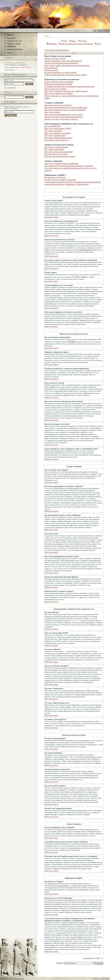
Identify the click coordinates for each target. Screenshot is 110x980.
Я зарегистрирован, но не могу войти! (61, 72)
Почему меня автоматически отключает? (62, 63)
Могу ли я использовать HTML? (58, 128)
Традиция (11, 38)
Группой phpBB (63, 886)
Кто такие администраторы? (56, 147)
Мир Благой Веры (15, 49)
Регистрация (10, 88)
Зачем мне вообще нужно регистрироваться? (63, 61)
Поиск (73, 41)
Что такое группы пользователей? (59, 152)
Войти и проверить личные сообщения (76, 44)
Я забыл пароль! (52, 70)
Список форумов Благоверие (57, 50)
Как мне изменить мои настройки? (59, 82)
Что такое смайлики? (53, 131)
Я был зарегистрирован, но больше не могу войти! (66, 75)
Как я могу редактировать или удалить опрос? (64, 114)
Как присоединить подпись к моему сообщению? (65, 110)
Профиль (52, 44)
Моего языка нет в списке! (56, 89)
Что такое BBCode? (53, 126)
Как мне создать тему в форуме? (58, 105)
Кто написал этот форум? (55, 177)
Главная (46, 36)
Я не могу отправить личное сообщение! (62, 163)
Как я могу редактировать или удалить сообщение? (66, 107)
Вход (98, 44)
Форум (10, 52)
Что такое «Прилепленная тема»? (59, 138)
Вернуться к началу (52, 217)
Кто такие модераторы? (54, 149)
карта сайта (105, 978)
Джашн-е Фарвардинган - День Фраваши (18, 67)
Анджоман (12, 46)
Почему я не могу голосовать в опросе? (61, 119)
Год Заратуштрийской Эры (15, 63)
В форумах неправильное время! (58, 84)
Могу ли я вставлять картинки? (58, 133)
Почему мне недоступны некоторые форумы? (64, 117)
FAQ (64, 41)
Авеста (10, 35)
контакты (97, 978)
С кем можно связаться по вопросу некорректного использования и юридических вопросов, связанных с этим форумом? (73, 183)
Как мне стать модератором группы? (60, 156)
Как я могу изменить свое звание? (59, 93)
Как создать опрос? (53, 112)
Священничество (14, 41)
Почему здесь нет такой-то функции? (60, 180)
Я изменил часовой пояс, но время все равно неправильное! (70, 86)
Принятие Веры (14, 44)
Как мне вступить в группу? (56, 154)
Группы (82, 41)
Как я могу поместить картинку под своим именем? (66, 91)
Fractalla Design (19, 978)
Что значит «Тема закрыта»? (57, 140)
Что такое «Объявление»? (55, 135)
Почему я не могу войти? (55, 58)
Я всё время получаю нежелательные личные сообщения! (69, 166)
